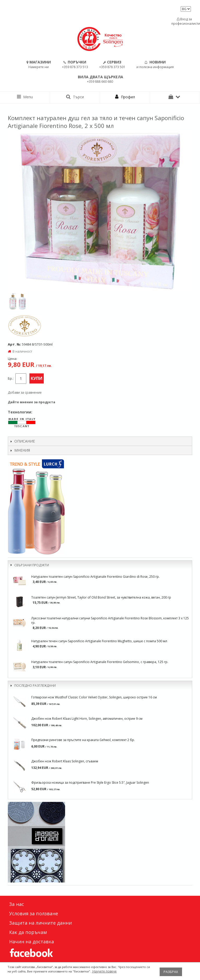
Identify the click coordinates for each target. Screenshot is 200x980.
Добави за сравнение (25, 392)
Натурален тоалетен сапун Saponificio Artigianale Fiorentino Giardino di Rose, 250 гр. (95, 577)
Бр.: (11, 378)
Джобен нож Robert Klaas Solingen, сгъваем (65, 761)
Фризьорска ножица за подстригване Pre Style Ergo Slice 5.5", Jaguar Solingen (90, 783)
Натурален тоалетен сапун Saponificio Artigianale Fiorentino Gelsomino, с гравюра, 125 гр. (100, 662)
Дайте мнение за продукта (32, 402)
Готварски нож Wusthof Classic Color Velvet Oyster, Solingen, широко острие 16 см (94, 697)
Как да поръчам (28, 932)
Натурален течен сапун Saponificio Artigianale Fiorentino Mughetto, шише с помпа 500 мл (99, 641)
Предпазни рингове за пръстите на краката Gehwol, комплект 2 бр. (83, 740)
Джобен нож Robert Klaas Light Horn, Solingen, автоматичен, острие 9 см (87, 719)
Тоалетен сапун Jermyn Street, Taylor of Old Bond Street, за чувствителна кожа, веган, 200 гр (101, 597)
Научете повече (104, 971)
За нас (17, 904)
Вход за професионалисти (184, 21)
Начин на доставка (32, 942)
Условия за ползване (34, 913)
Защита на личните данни (40, 923)
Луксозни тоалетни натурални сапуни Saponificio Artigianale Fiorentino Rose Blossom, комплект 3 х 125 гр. (110, 620)
